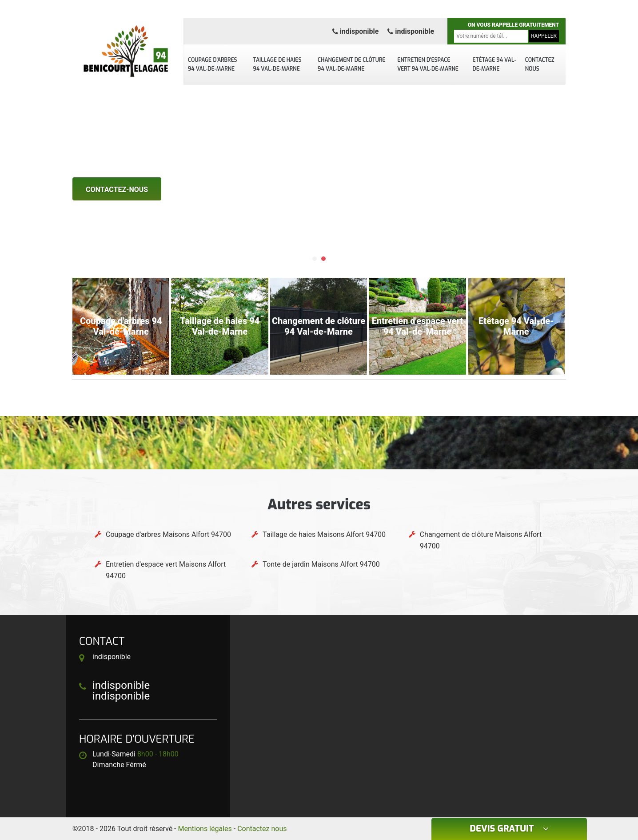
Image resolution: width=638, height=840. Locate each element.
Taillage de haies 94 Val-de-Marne (277, 64)
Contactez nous (540, 64)
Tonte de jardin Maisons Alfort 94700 (321, 564)
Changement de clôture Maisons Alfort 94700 (481, 540)
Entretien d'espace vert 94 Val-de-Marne (428, 64)
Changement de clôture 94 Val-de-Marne (351, 64)
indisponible (356, 31)
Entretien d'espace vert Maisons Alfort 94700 (166, 570)
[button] (315, 259)
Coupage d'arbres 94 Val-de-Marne (213, 64)
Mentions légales (205, 829)
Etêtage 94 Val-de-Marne (494, 64)
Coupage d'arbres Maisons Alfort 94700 (168, 534)
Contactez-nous (117, 190)
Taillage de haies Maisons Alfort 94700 (324, 534)
